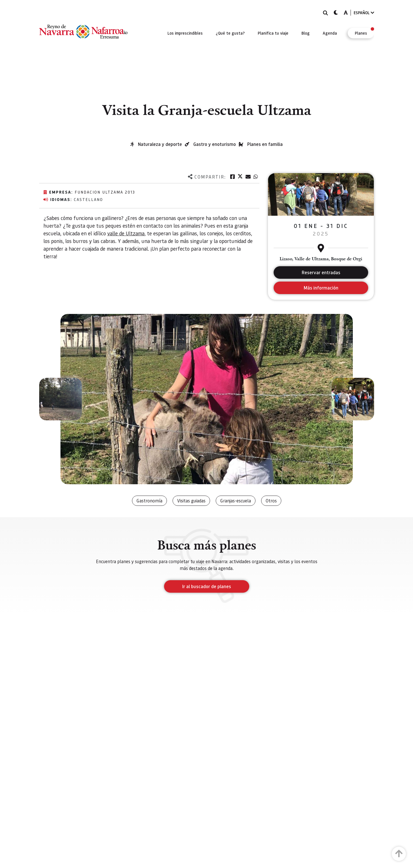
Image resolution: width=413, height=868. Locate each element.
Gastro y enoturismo (215, 144)
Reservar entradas (321, 272)
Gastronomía (149, 501)
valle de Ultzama (126, 233)
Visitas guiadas (191, 501)
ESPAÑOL (364, 13)
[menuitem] (185, 33)
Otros (271, 501)
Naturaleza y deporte (160, 144)
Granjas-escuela (236, 501)
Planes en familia (265, 144)
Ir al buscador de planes (207, 586)
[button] (60, 399)
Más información (321, 288)
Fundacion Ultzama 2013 (105, 192)
